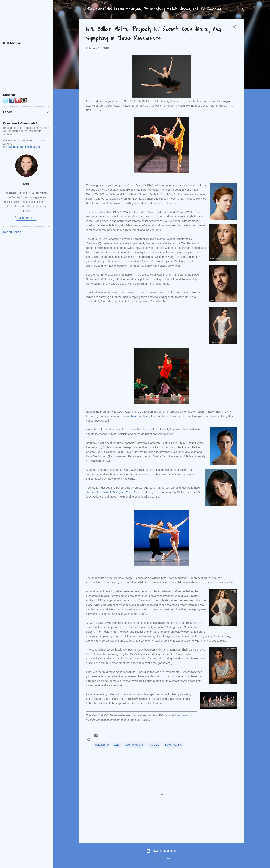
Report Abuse (12, 232)
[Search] (242, 10)
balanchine (102, 745)
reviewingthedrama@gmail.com (23, 147)
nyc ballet (154, 745)
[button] (235, 27)
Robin (26, 184)
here (134, 416)
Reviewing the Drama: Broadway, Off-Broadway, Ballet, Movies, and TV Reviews (154, 9)
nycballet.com (186, 715)
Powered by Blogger (161, 851)
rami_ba (169, 858)
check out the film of (113, 492)
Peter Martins (174, 745)
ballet (117, 745)
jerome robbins (134, 745)
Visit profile (26, 218)
